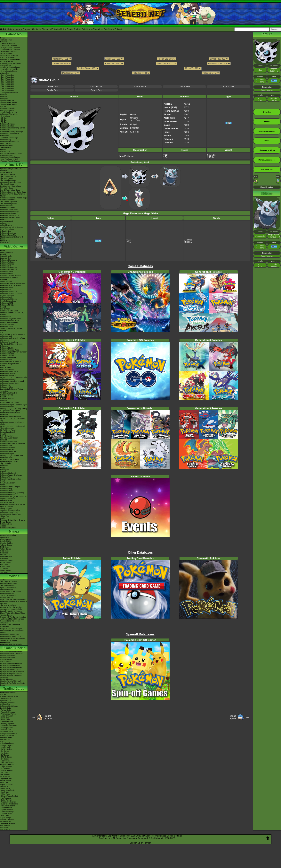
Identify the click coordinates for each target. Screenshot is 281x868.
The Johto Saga (6, 178)
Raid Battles (5, 704)
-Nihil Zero (4, 782)
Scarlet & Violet (6, 256)
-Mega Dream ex (7, 784)
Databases (14, 34)
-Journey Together (7, 724)
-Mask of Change (7, 812)
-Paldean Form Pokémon (10, 161)
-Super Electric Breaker (9, 804)
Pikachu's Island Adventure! (11, 667)
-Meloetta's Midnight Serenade (12, 619)
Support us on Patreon (140, 843)
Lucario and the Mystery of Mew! (13, 599)
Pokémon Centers (7, 126)
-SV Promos (5, 769)
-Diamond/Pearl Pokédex (10, 50)
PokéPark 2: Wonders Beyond (12, 381)
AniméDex (4, 170)
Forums (26, 29)
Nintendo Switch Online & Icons (12, 520)
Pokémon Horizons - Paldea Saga (13, 198)
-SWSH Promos (6, 771)
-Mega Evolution (7, 716)
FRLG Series (5, 555)
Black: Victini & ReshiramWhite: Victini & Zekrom (12, 614)
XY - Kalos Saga (7, 188)
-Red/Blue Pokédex (8, 44)
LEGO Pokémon (7, 143)
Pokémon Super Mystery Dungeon (14, 352)
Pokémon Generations (9, 210)
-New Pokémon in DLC (9, 159)
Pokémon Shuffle (7, 348)
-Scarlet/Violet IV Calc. (9, 112)
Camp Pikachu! (6, 660)
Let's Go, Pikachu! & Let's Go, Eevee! (12, 314)
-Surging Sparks (7, 728)
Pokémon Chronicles (8, 200)
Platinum (4, 401)
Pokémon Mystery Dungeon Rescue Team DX (11, 294)
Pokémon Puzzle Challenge (11, 475)
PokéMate (4, 465)
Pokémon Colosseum (9, 442)
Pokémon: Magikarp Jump (10, 319)
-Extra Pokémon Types (9, 696)
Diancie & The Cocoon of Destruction (10, 626)
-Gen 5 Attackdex (7, 83)
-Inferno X (4, 786)
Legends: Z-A (5, 258)
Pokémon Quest (7, 326)
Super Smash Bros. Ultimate (11, 328)
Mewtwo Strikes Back (9, 584)
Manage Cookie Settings (170, 836)
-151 (2, 741)
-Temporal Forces (7, 735)
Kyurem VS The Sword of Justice (13, 617)
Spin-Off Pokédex (7, 100)
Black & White (6, 368)
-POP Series (5, 777)
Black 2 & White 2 (7, 369)
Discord (46, 29)
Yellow (3, 485)
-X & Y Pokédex (6, 54)
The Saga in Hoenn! (8, 180)
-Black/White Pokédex (9, 52)
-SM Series (5, 751)
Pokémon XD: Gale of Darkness (13, 444)
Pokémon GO (6, 266)
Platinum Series (6, 561)
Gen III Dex (96, 90)
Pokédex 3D (5, 385)
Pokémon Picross (7, 354)
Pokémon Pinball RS (8, 452)
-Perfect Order (6, 710)
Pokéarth (119, 29)
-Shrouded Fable (7, 732)
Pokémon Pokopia (7, 262)
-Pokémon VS (6, 821)
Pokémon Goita (6, 524)
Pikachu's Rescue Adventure (11, 654)
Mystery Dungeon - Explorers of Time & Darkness (13, 427)
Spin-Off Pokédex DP (8, 102)
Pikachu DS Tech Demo (9, 459)
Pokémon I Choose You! (10, 635)
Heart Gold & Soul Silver (10, 403)
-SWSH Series (6, 749)
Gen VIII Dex (96, 87)
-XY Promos (5, 775)
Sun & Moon (5, 309)
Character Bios (6, 172)
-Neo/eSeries (5, 761)
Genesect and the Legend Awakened (10, 622)
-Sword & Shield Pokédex (10, 59)
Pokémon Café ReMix (9, 268)
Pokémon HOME (7, 287)
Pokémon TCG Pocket (9, 278)
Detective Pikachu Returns (11, 276)
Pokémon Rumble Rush (9, 321)
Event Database (6, 155)
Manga (14, 531)
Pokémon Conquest (8, 379)
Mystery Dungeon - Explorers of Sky (13, 419)
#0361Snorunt (48, 717)
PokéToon (4, 219)
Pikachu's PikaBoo (7, 658)
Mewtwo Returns (7, 590)
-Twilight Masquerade (9, 733)
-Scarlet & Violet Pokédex (10, 67)
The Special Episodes (9, 202)
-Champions (5, 116)
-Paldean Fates (6, 737)
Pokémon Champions (9, 260)
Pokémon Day (6, 140)
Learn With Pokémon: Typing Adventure (11, 390)
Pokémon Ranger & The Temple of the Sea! (14, 602)
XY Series (4, 569)
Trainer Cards (6, 698)
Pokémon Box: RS (7, 450)
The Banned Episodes (9, 204)
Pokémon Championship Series (12, 128)
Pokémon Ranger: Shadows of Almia (12, 423)
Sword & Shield (6, 282)
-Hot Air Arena (6, 798)
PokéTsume (5, 243)
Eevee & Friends (7, 679)
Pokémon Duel (6, 360)
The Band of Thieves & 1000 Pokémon (11, 345)
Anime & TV (14, 165)
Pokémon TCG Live (8, 305)
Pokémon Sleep (6, 274)
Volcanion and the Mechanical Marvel (12, 632)
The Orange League (8, 176)
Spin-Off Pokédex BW (9, 104)
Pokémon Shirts (6, 145)
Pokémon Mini (6, 477)
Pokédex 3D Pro (7, 387)
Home (17, 29)
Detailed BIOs (6, 541)
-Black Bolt (4, 718)
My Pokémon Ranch (8, 430)
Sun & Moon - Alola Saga (10, 190)
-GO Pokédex (6, 65)
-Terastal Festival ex (8, 802)
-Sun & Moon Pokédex (9, 56)
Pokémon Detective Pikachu (11, 644)
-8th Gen (4, 120)
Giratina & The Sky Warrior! (11, 607)
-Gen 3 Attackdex (7, 79)
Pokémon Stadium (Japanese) (12, 493)
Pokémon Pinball (7, 491)
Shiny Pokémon (6, 206)
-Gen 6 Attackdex (7, 85)
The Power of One (7, 586)
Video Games (14, 246)
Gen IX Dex (52, 87)
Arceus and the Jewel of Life (11, 609)
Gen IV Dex (52, 90)
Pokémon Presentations (10, 142)
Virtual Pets (5, 516)
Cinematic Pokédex (8, 108)
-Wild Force (5, 816)
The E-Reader (6, 463)
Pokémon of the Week (9, 114)
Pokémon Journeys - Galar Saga (13, 192)
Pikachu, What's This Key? (11, 681)
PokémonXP (5, 130)
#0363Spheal (233, 717)
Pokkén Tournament (8, 358)
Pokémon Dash (6, 446)
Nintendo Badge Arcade (9, 364)
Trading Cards (14, 689)
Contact (36, 29)
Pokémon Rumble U (8, 375)
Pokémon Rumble (7, 407)
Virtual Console (6, 508)
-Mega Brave (5, 788)
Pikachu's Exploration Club (11, 669)
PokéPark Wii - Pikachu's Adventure (10, 413)
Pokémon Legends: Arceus (11, 285)
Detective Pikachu (7, 325)
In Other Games (6, 506)
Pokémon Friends (7, 264)
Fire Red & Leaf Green (9, 438)
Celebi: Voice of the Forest (11, 592)
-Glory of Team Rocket (9, 796)
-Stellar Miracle (6, 808)
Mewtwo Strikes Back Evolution (12, 638)
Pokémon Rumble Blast (9, 383)
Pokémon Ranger (7, 454)
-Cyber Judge (5, 818)
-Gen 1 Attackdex (7, 75)
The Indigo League (8, 174)
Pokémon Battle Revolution (11, 416)
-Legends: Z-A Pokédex (9, 69)
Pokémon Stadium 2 (8, 473)
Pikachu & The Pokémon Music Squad (12, 684)
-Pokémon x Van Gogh (9, 138)
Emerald (4, 440)
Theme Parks (5, 147)
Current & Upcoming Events (11, 153)
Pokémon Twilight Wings (10, 212)
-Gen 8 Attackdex (7, 89)
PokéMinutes (5, 223)
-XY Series (4, 753)
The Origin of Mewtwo (9, 582)
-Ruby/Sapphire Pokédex (10, 48)
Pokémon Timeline (7, 124)
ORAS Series (5, 570)
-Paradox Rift (5, 739)
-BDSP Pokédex (7, 61)
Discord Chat (5, 151)
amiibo (3, 518)
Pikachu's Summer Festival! (11, 664)
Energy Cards (6, 700)
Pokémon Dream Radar (9, 371)
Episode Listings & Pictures (11, 169)
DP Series (4, 559)
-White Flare (5, 720)
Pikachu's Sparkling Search (11, 673)
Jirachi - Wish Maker (8, 595)
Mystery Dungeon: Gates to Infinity (14, 377)
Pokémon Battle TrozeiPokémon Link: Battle (13, 339)
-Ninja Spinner (6, 780)
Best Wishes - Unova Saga (11, 186)
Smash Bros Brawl (7, 432)
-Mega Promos (6, 767)
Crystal (3, 471)
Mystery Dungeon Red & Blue (12, 456)
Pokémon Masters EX (9, 270)
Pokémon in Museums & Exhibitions (10, 135)
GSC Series (5, 551)
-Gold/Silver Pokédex (8, 46)
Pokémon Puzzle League (10, 487)
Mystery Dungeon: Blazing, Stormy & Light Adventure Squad (14, 410)
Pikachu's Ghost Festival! (10, 665)
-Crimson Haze (6, 814)
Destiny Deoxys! (7, 597)
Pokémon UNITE (7, 272)
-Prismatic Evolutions (8, 726)
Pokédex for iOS (7, 395)
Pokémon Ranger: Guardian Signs (14, 405)
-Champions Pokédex (9, 71)
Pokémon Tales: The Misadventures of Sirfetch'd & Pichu (12, 237)
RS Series (4, 553)
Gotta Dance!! (6, 662)
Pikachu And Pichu (8, 656)
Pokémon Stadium (7, 495)
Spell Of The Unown (8, 588)
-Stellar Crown (6, 730)
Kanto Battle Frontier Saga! (11, 182)
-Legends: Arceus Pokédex (11, 63)
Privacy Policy (150, 836)
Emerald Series (6, 557)
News (2, 38)
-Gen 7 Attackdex (7, 87)
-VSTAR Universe (7, 820)
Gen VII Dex (140, 87)
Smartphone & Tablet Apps (11, 514)
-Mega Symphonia (7, 790)
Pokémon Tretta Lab (8, 373)
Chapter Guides (6, 543)
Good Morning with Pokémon (12, 227)
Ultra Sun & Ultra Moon (9, 311)
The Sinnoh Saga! (7, 184)
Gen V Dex (229, 87)
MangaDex (4, 537)
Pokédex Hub (58, 29)
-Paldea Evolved (7, 745)
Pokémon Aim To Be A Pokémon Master (13, 195)
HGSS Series (5, 563)
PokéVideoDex (6, 225)
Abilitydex (4, 99)
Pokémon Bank (6, 336)
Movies (14, 576)
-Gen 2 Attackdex (7, 77)
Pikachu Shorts (14, 648)
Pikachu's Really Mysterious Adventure (11, 676)
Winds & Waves (6, 252)
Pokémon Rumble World (10, 350)
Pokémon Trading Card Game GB (13, 497)
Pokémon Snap (6, 489)
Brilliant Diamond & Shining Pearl (13, 283)
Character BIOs (6, 539)
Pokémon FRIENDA (8, 528)
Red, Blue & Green (8, 483)
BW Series (4, 565)
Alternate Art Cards (8, 702)
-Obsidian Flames (7, 743)
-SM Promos (5, 773)
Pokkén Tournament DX (9, 323)
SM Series (4, 572)
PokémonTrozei (6, 457)
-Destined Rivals (7, 722)
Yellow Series (5, 549)
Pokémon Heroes (7, 594)
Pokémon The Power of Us (11, 637)
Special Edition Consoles (10, 510)
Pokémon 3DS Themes (9, 512)
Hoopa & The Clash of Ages (11, 629)
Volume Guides (6, 545)
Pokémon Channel (7, 448)
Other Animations (7, 229)
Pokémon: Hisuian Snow (10, 215)
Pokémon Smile (6, 297)
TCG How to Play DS (8, 393)
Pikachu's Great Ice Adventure (12, 671)
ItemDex (4, 95)
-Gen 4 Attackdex (7, 81)
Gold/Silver (4, 469)
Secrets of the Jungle (8, 640)
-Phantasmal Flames (8, 714)
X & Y (2, 332)
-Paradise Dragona (8, 806)
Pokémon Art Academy (9, 342)
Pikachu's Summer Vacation (11, 652)
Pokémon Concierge (8, 233)
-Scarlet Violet (6, 747)
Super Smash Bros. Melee (10, 479)
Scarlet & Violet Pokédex (78, 29)
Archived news (6, 40)
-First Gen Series (7, 763)
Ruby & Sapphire (7, 436)
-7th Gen (4, 122)
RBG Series (5, 547)
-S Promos (4, 827)
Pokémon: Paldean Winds (10, 217)
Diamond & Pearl (7, 399)
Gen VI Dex (185, 87)
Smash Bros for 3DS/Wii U (11, 362)
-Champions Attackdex (9, 93)
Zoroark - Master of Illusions (11, 611)
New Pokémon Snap (8, 301)
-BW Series (5, 755)
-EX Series (4, 759)
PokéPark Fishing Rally (9, 461)
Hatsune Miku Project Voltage (12, 132)
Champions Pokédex (102, 29)
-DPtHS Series (6, 757)
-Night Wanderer (7, 810)
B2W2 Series (5, 567)
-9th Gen (4, 118)
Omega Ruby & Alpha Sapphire (12, 334)
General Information (8, 535)
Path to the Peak (7, 221)
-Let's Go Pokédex (7, 57)
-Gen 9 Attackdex (7, 91)
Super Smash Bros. (8, 499)
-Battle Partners (6, 800)
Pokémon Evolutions (8, 213)
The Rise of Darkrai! (8, 605)
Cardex (3, 106)
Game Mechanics (7, 110)
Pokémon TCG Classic (9, 706)
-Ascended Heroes (8, 712)
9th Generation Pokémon (10, 157)
